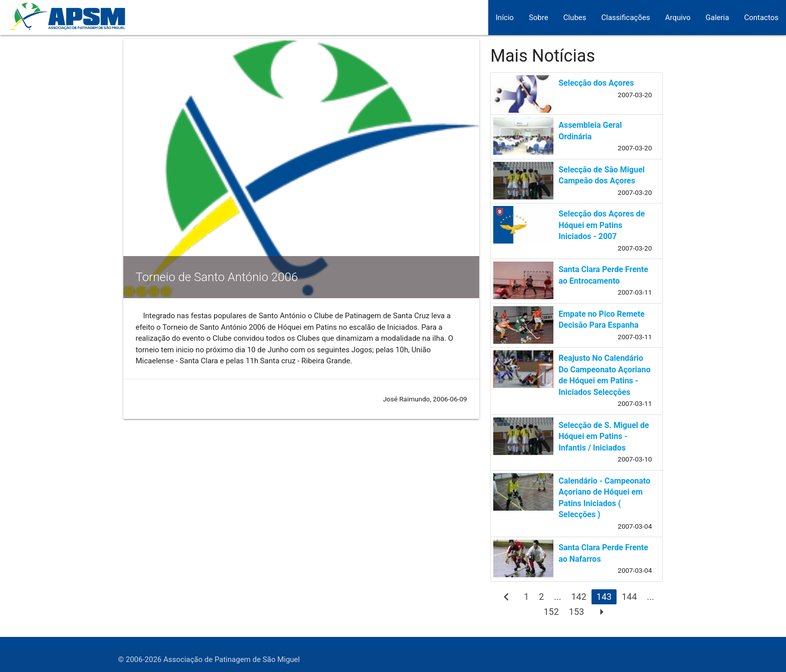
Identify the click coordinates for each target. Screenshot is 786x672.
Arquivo (678, 18)
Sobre (539, 18)
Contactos (761, 18)
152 (551, 612)
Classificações (626, 18)
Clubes (575, 18)
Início (505, 18)
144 (629, 597)
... (557, 597)
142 (578, 597)
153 (576, 612)
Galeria (718, 18)
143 (604, 597)
